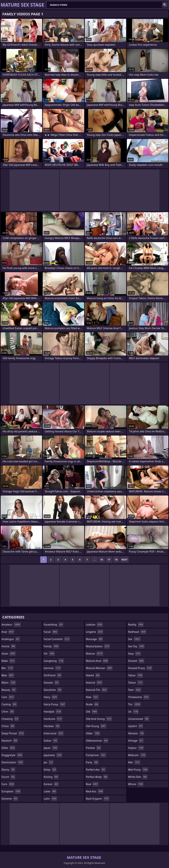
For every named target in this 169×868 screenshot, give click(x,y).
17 (109, 560)
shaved (136, 661)
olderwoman (97, 741)
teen (135, 690)
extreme (10, 799)
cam (8, 697)
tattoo (136, 683)
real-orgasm (98, 799)
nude (92, 704)
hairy (51, 697)
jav (49, 762)
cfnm (8, 712)
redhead (137, 632)
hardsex (52, 726)
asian (9, 654)
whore (136, 784)
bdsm (9, 683)
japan (51, 748)
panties (93, 748)
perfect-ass (96, 770)
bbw (8, 675)
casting (9, 704)
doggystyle (12, 755)
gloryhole (53, 690)
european (11, 791)
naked (93, 675)
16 (102, 560)
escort (8, 777)
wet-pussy (138, 770)
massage (94, 639)
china (8, 726)
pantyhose (96, 755)
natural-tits (97, 690)
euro (8, 784)
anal (8, 632)
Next (125, 560)
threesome (139, 697)
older (93, 733)
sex (134, 639)
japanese (53, 755)
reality (136, 625)
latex (50, 791)
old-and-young (99, 719)
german (52, 668)
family (51, 646)
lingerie (95, 632)
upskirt (136, 726)
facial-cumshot (57, 639)
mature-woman (99, 668)
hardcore (53, 719)
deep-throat (13, 733)
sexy (135, 654)
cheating (10, 719)
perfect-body (97, 777)
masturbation (98, 646)
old (92, 712)
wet (134, 762)
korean (51, 784)
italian (51, 741)
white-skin (138, 777)
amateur (11, 625)
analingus (11, 639)
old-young (96, 726)
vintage (136, 741)
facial (51, 632)
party (92, 762)
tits (135, 704)
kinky (50, 770)
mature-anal (97, 661)
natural (94, 683)
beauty (9, 690)
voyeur (136, 748)
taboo (135, 675)
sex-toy (136, 646)
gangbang (54, 661)
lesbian (94, 625)
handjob (53, 712)
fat (49, 654)
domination (12, 762)
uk (133, 712)
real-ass (95, 791)
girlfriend (53, 675)
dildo (8, 748)
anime (9, 646)
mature (95, 654)
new (92, 697)
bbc (8, 668)
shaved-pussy (140, 668)
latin (51, 799)
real (92, 784)
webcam (137, 755)
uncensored (139, 719)
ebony (8, 770)
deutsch (10, 741)
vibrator (136, 733)
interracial (54, 733)
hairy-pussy (55, 704)
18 (116, 560)
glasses (52, 683)
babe (8, 661)
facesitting (54, 625)
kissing (51, 777)
